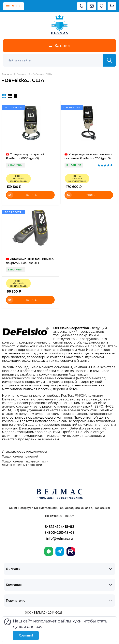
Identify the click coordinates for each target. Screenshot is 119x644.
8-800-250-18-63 (60, 532)
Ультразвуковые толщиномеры (24, 452)
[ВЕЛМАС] (59, 25)
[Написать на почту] (92, 6)
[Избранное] (102, 6)
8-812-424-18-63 (59, 527)
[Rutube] (71, 552)
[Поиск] (55, 60)
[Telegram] (60, 551)
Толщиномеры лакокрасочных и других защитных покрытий (25, 463)
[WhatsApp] (49, 551)
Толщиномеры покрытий (20, 457)
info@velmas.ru (59, 538)
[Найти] (109, 60)
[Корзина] (112, 6)
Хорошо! (26, 635)
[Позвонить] (82, 6)
